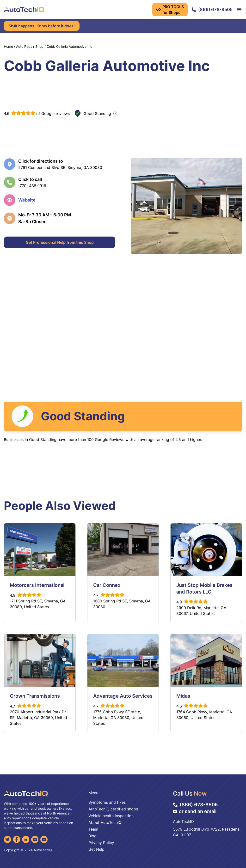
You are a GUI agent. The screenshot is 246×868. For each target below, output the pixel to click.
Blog (92, 836)
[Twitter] (7, 839)
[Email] (35, 839)
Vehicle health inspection (111, 816)
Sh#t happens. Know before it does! (42, 26)
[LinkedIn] (26, 839)
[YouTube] (44, 839)
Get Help (96, 849)
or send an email (195, 811)
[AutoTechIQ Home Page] (24, 10)
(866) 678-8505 (212, 9)
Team (93, 829)
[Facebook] (17, 839)
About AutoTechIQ (105, 822)
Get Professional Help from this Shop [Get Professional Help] (60, 242)
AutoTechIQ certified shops (113, 809)
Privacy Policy (101, 843)
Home (8, 46)
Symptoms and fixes (107, 802)
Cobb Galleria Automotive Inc (69, 46)
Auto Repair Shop (30, 46)
